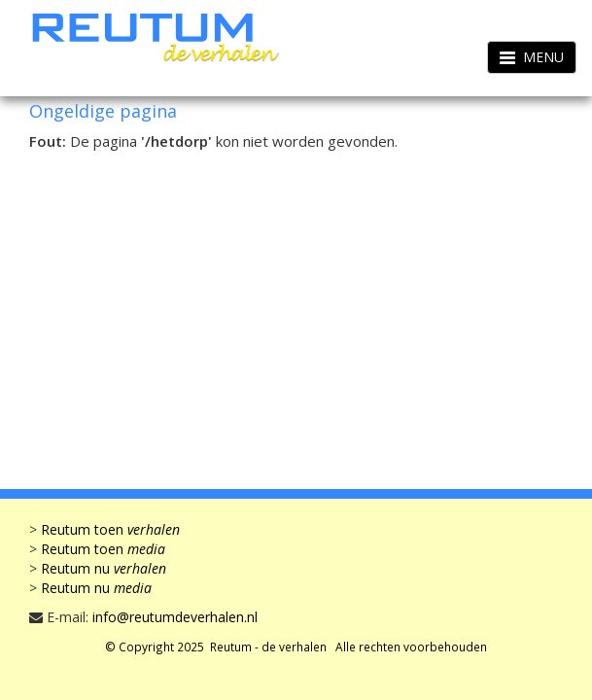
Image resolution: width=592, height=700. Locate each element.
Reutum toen (110, 529)
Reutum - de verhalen (268, 647)
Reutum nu (104, 568)
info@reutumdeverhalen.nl (175, 617)
